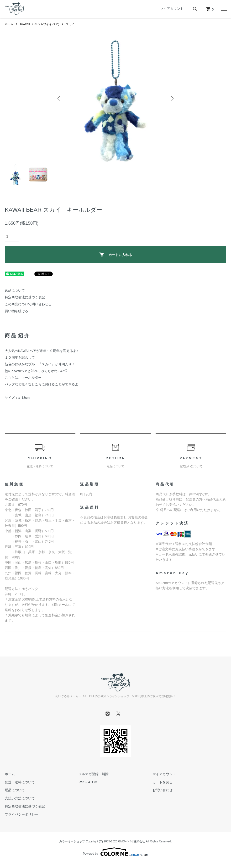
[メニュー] (224, 9)
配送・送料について (20, 782)
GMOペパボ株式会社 (132, 841)
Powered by (115, 852)
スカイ (70, 24)
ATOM (93, 782)
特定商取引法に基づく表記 (25, 297)
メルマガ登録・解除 (94, 774)
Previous (59, 98)
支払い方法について (20, 798)
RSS (82, 782)
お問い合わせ (163, 790)
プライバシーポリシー (21, 814)
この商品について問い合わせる (28, 304)
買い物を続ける (16, 311)
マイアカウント (172, 9)
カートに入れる (116, 254)
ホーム (9, 24)
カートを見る (163, 782)
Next (172, 98)
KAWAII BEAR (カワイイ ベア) (40, 24)
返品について (15, 290)
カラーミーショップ (72, 841)
